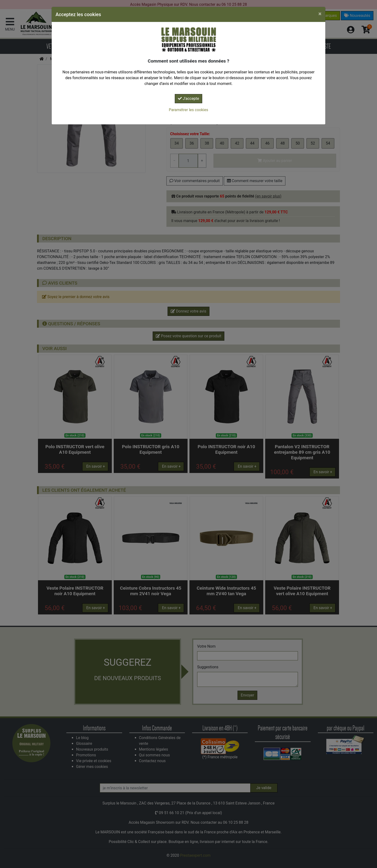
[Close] (320, 14)
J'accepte (188, 99)
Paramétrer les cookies (188, 110)
